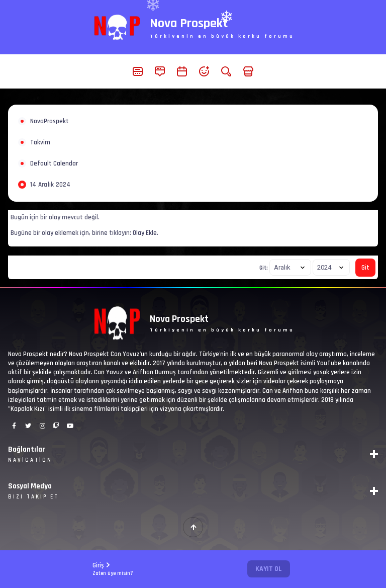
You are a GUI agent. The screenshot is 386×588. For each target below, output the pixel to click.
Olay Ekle (145, 233)
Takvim (40, 142)
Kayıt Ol (269, 569)
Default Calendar (54, 163)
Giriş (113, 569)
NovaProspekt (50, 121)
